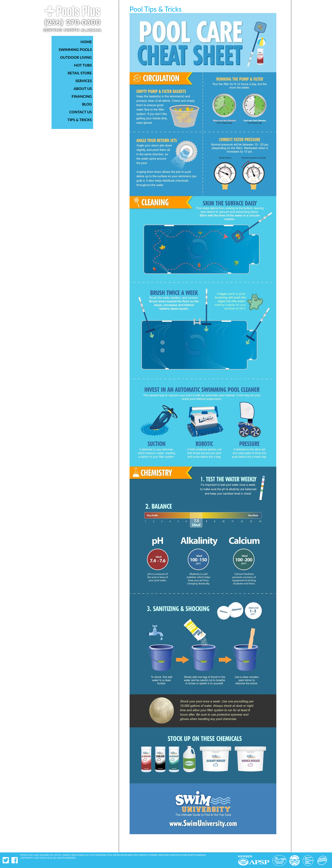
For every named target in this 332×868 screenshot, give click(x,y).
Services (84, 81)
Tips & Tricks (80, 120)
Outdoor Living (76, 57)
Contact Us (81, 112)
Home (86, 42)
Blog (87, 104)
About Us (83, 89)
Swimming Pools (75, 50)
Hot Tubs (83, 65)
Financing (82, 96)
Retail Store (80, 73)
